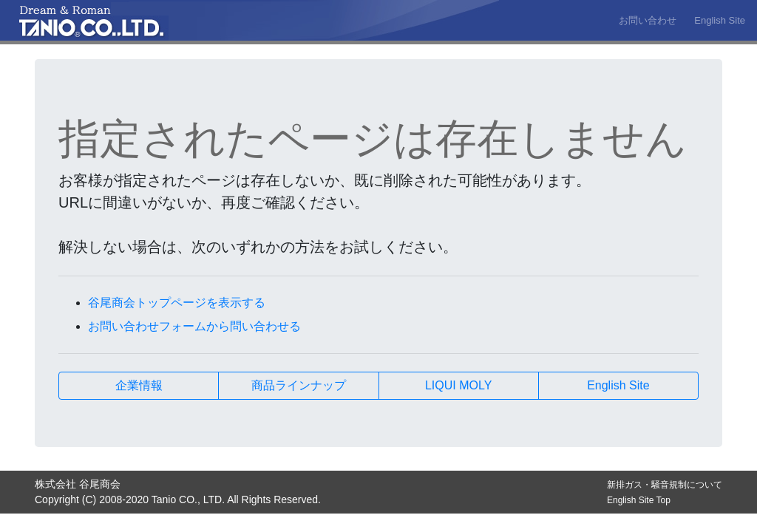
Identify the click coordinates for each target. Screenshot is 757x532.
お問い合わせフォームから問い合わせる (194, 326)
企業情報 (139, 385)
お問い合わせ (648, 20)
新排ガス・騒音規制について (665, 485)
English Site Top (639, 500)
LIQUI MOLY (458, 385)
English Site (720, 20)
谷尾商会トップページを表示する (177, 303)
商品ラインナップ (299, 385)
